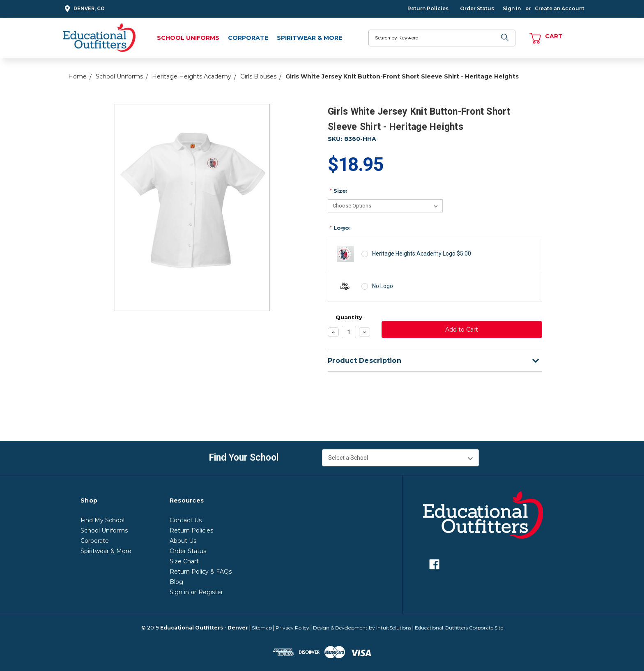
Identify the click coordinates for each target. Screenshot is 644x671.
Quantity (349, 317)
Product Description (433, 361)
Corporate (248, 38)
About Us (183, 541)
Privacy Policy (292, 628)
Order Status (477, 8)
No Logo (383, 286)
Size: (339, 191)
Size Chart (184, 561)
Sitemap (262, 628)
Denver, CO (84, 9)
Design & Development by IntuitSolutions (362, 628)
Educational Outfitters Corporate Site (459, 628)
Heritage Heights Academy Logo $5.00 (422, 254)
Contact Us (186, 520)
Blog (176, 582)
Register (211, 592)
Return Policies (428, 8)
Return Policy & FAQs (201, 572)
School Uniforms (188, 38)
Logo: (340, 228)
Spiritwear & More (309, 38)
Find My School (102, 520)
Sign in (179, 592)
